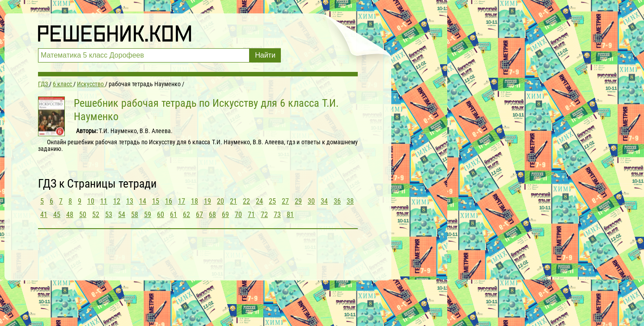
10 (91, 201)
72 (264, 215)
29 (298, 201)
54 (122, 215)
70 (238, 215)
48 (70, 215)
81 (290, 215)
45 (57, 215)
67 (199, 215)
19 (208, 201)
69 (225, 215)
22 (246, 201)
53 (109, 215)
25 (272, 201)
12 (117, 201)
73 (277, 215)
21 (233, 201)
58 (135, 215)
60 (161, 215)
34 (324, 201)
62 (186, 215)
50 (83, 215)
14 (143, 201)
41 (44, 215)
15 (156, 201)
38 (350, 201)
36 (337, 201)
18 (195, 201)
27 (285, 201)
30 (311, 201)
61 (174, 215)
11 (104, 201)
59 (148, 215)
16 (169, 201)
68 (212, 215)
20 (220, 201)
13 (130, 201)
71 (251, 215)
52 (96, 215)
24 (259, 201)
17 (182, 201)
